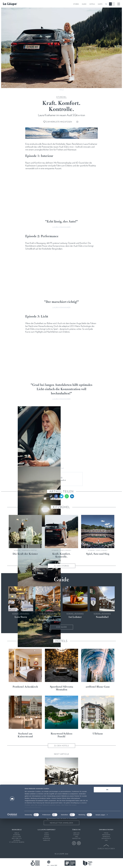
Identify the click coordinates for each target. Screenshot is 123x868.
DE (110, 4)
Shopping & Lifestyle (29, 550)
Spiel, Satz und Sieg (98, 554)
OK (107, 839)
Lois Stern (21, 617)
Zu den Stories (61, 566)
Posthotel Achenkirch (25, 687)
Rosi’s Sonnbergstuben (48, 619)
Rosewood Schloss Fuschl (62, 735)
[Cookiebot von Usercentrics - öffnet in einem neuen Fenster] (12, 864)
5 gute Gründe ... (62, 797)
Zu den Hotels (61, 746)
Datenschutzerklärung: (33, 857)
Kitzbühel (61, 97)
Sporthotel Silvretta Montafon (62, 688)
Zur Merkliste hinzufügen (58, 122)
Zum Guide (61, 627)
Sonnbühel (102, 617)
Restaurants (25, 613)
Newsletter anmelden (61, 823)
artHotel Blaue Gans (98, 687)
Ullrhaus (98, 734)
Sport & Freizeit (66, 550)
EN (113, 4)
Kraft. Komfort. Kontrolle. (61, 555)
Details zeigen (100, 864)
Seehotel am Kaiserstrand (25, 735)
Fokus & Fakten (66, 793)
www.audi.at (62, 480)
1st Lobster (75, 617)
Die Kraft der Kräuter (25, 554)
